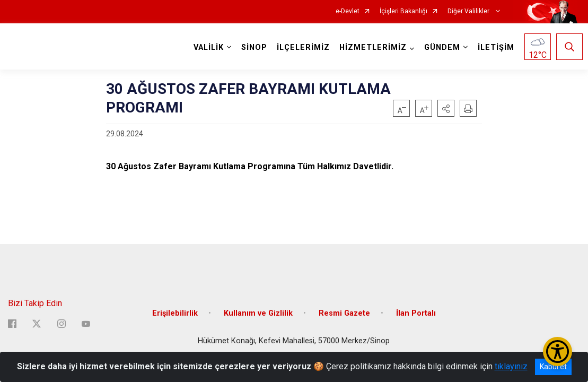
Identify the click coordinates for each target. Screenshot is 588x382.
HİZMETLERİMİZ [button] (370, 47)
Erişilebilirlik (175, 304)
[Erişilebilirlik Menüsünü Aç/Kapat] (558, 351)
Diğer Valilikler (469, 11)
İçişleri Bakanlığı (403, 11)
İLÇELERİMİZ (301, 47)
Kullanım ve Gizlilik (258, 304)
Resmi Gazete (344, 304)
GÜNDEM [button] (440, 47)
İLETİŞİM (493, 47)
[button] (446, 108)
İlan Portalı (416, 304)
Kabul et (553, 367)
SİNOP (252, 47)
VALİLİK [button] (206, 47)
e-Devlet (348, 11)
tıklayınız (511, 366)
